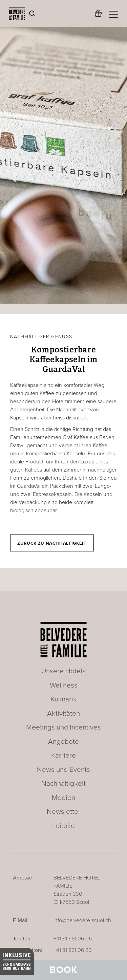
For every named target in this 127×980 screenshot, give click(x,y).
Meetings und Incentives (63, 727)
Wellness (64, 685)
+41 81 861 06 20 (73, 950)
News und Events (63, 770)
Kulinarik (64, 699)
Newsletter (64, 812)
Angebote (63, 742)
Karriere (63, 755)
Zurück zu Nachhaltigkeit (52, 543)
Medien (63, 798)
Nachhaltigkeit (63, 783)
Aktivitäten (63, 713)
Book (63, 970)
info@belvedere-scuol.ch (82, 920)
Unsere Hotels (63, 671)
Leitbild (63, 826)
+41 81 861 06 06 (73, 939)
